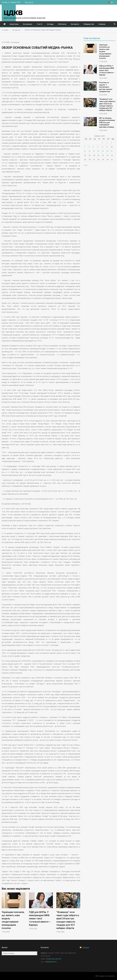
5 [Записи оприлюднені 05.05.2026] (89, 147)
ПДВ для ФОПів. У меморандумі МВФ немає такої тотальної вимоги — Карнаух (40, 918)
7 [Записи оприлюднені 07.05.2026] (98, 147)
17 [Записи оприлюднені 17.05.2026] (112, 151)
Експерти (75, 24)
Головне (85, 948)
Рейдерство (89, 24)
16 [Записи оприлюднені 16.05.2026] (107, 151)
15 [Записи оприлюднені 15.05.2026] (103, 151)
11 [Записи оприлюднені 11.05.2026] (85, 151)
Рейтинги (62, 24)
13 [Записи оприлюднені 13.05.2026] (94, 151)
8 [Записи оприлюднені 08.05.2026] (103, 147)
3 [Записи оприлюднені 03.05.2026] (112, 143)
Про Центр (29, 2)
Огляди (50, 24)
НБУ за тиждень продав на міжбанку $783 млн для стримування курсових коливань (107, 123)
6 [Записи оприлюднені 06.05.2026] (94, 147)
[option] (14, 913)
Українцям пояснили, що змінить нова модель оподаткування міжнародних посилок (105, 52)
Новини (102, 24)
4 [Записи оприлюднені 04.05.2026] (85, 147)
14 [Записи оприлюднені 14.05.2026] (98, 151)
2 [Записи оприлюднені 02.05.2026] (107, 143)
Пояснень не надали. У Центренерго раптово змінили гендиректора (106, 87)
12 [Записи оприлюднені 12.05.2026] (90, 151)
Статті (40, 24)
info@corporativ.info (54, 959)
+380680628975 (51, 962)
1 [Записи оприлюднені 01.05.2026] (102, 143)
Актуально (28, 24)
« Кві (85, 165)
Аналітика (14, 24)
